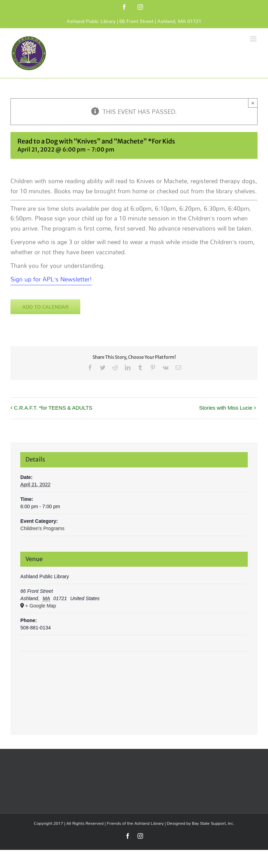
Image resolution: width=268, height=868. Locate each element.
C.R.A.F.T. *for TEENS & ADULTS (53, 408)
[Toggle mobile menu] (254, 39)
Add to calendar (45, 307)
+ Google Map (40, 606)
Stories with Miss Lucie (226, 408)
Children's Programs (42, 528)
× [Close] (253, 103)
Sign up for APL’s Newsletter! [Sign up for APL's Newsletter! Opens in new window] (51, 279)
